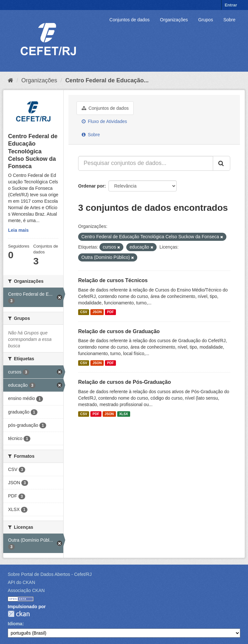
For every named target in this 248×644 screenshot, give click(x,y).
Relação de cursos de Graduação (119, 331)
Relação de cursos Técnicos (113, 280)
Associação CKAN (26, 590)
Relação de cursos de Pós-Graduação (124, 382)
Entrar (231, 5)
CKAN (19, 614)
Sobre (229, 20)
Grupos (206, 20)
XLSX (124, 414)
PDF (110, 312)
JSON (97, 312)
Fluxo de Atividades (104, 121)
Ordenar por (91, 186)
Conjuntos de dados (130, 20)
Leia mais (18, 230)
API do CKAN (21, 582)
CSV (84, 312)
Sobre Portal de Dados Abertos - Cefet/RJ (50, 574)
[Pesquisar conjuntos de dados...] (146, 163)
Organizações (174, 20)
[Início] (10, 80)
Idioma (15, 624)
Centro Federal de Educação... (107, 80)
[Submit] (222, 163)
